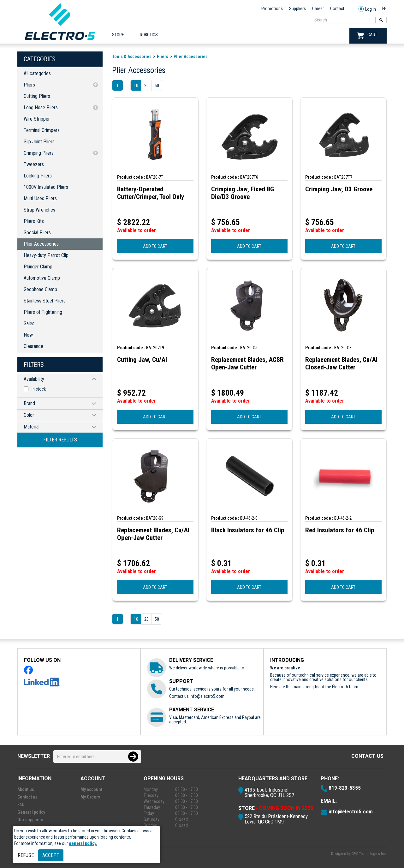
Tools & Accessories (132, 57)
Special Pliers (37, 233)
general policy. (83, 843)
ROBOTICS (149, 35)
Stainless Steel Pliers (45, 301)
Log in (367, 9)
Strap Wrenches (39, 210)
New (28, 335)
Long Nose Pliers (41, 108)
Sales (29, 323)
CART (367, 36)
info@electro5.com (207, 696)
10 (136, 86)
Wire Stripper (37, 119)
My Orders (90, 797)
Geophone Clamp (40, 289)
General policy (31, 812)
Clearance (33, 346)
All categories (37, 73)
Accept (51, 855)
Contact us (367, 756)
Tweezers (34, 164)
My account (91, 789)
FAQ (21, 805)
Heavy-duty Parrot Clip (46, 255)
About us (26, 789)
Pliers (29, 85)
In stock (39, 389)
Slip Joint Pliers (39, 142)
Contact (337, 9)
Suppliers (297, 9)
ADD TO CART (155, 246)
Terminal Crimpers (42, 130)
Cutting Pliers (37, 96)
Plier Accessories (41, 244)
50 (157, 86)
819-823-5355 (345, 788)
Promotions (272, 9)
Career (318, 9)
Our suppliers (30, 820)
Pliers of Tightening (43, 312)
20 (146, 86)
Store (118, 35)
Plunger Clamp (38, 267)
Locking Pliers (38, 176)
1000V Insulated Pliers (46, 187)
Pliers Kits (34, 221)
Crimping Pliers (39, 153)
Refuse (26, 855)
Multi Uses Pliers (40, 198)
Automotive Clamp (42, 278)
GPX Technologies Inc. (369, 854)
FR (384, 9)
